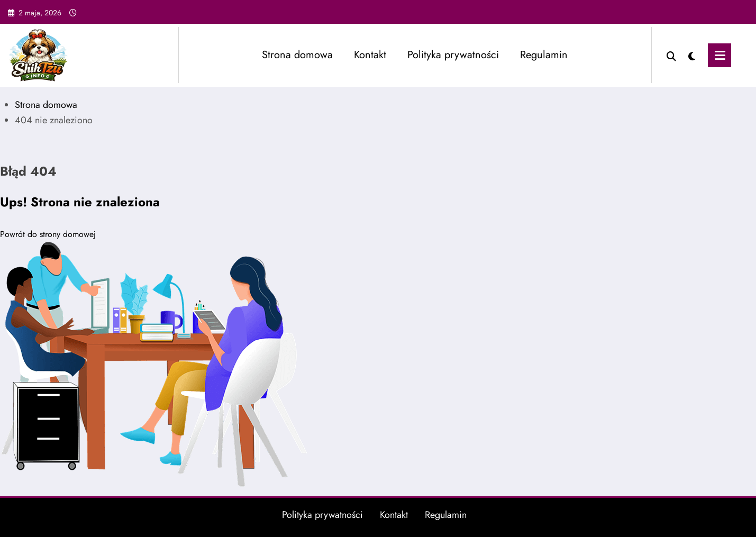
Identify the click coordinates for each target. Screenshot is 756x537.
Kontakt (370, 55)
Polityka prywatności (453, 55)
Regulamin (544, 55)
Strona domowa (297, 55)
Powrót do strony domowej (48, 234)
